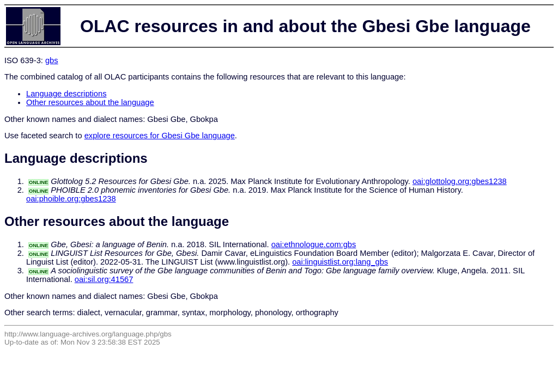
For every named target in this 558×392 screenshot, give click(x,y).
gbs (52, 60)
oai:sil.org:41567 (104, 279)
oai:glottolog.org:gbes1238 (460, 181)
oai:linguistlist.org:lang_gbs (340, 262)
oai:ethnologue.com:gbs (314, 244)
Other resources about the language (90, 102)
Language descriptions (66, 94)
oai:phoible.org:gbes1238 (71, 199)
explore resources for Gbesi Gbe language (160, 136)
